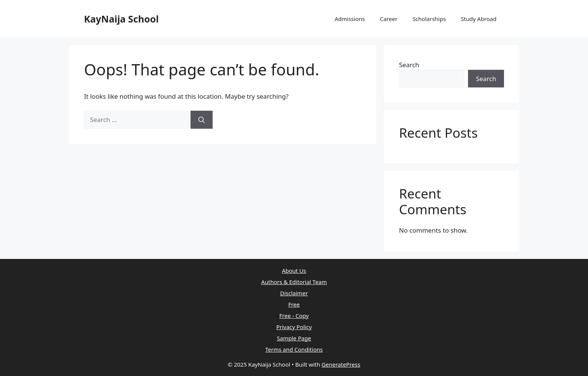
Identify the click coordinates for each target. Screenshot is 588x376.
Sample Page (294, 338)
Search (409, 65)
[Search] (202, 120)
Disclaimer (294, 293)
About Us (294, 271)
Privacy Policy (294, 327)
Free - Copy (294, 316)
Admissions (349, 19)
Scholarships (429, 19)
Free (294, 304)
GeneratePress (341, 364)
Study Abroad (479, 19)
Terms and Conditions (294, 349)
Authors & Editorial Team (294, 282)
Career (389, 19)
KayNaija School (121, 19)
